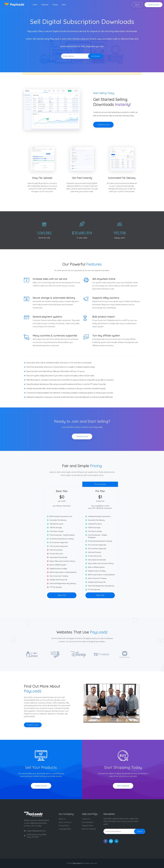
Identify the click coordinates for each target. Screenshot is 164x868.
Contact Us (86, 819)
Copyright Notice (65, 829)
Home (35, 5)
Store (64, 5)
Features (45, 5)
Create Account (153, 5)
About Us (62, 819)
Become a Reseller (89, 829)
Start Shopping (123, 786)
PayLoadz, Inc (78, 863)
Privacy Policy (64, 826)
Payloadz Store (88, 826)
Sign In (137, 5)
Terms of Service (65, 822)
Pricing (55, 5)
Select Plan (62, 595)
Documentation (88, 822)
